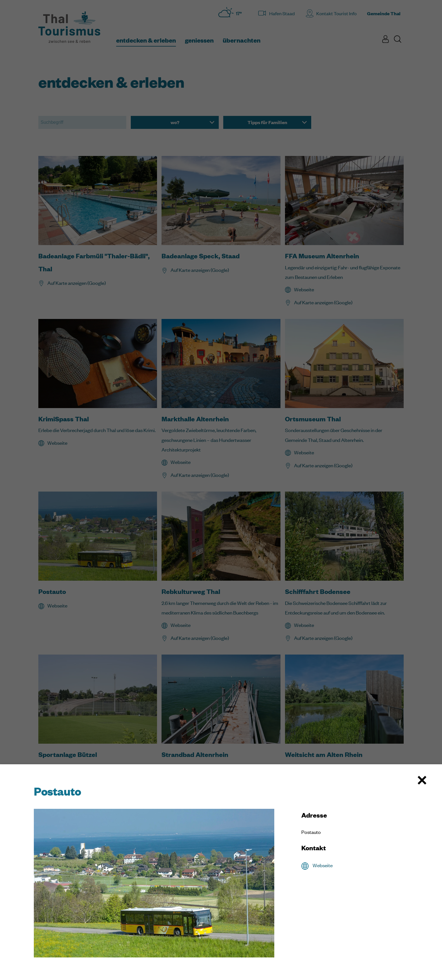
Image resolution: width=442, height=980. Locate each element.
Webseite (323, 865)
